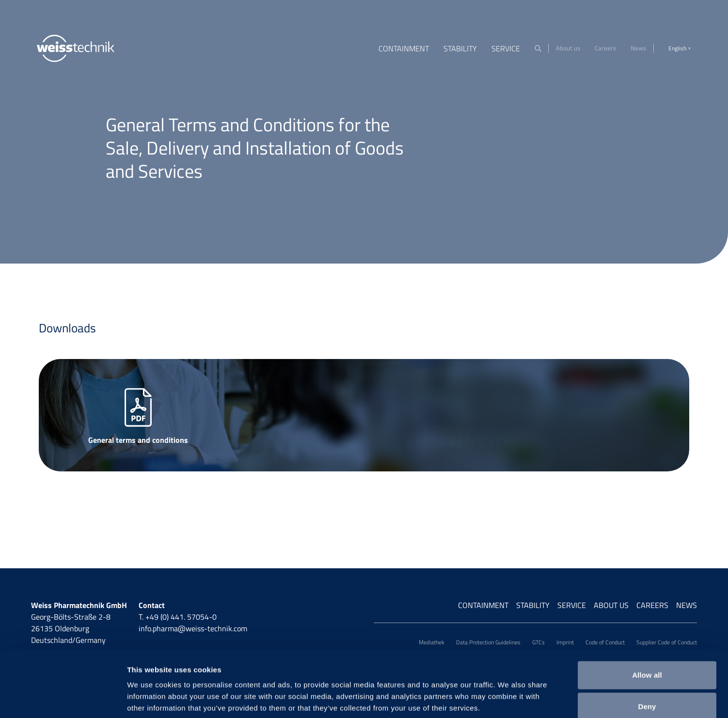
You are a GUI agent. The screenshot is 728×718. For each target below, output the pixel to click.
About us (568, 48)
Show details (509, 699)
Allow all (647, 622)
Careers (605, 48)
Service (506, 48)
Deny (647, 654)
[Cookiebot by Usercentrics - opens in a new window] (63, 699)
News (638, 48)
